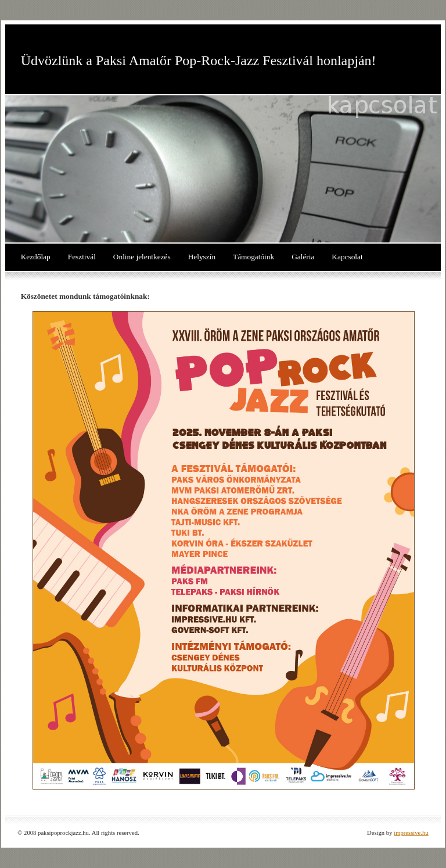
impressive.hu (411, 833)
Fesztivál (82, 257)
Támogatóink (253, 257)
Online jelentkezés (142, 257)
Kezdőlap (36, 257)
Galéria (303, 257)
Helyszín (202, 257)
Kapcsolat (347, 257)
